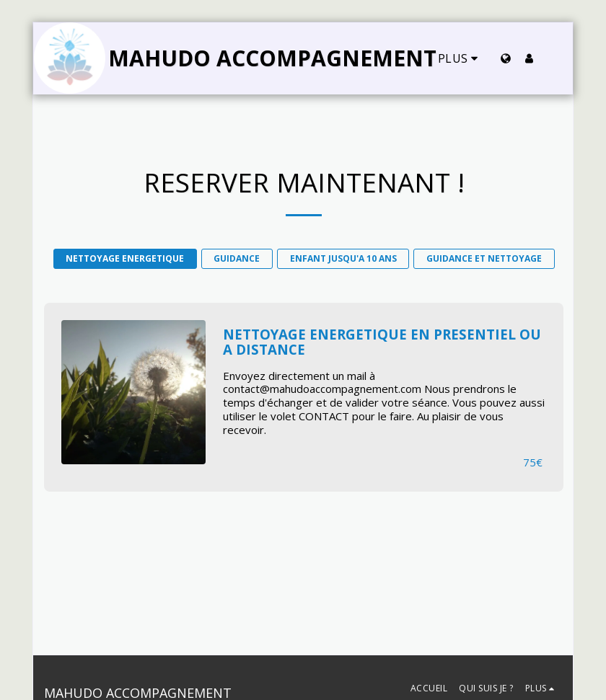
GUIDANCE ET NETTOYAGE (484, 258)
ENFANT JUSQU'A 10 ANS (343, 258)
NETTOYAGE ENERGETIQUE (125, 258)
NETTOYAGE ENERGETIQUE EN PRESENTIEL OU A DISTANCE (382, 342)
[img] (133, 392)
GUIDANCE (237, 258)
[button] (552, 58)
